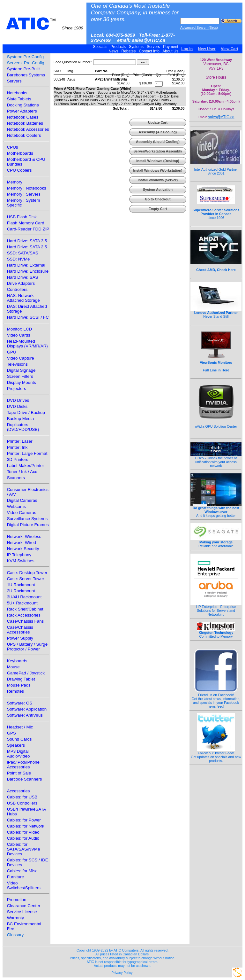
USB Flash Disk (22, 217)
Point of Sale (19, 773)
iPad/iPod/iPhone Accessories (23, 765)
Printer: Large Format (27, 453)
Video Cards (19, 335)
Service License (22, 912)
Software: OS (20, 703)
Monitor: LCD (20, 329)
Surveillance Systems (27, 519)
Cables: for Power (24, 820)
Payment (171, 47)
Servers (153, 47)
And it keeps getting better (216, 510)
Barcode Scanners (25, 779)
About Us (171, 51)
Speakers (16, 745)
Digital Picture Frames (28, 525)
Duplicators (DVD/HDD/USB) (23, 427)
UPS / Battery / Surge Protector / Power (27, 647)
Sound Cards (19, 739)
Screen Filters (20, 376)
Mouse (13, 667)
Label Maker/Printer (26, 466)
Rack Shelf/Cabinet (25, 609)
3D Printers (18, 459)
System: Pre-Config (26, 57)
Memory (15, 182)
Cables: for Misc (22, 871)
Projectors (17, 389)
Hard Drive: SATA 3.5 (27, 241)
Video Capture (21, 358)
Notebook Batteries (25, 123)
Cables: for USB (22, 797)
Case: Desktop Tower (27, 573)
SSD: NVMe (19, 259)
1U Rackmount (21, 585)
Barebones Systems (26, 75)
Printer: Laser (20, 441)
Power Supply (20, 638)
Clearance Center (24, 906)
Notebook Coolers (24, 135)
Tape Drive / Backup (26, 412)
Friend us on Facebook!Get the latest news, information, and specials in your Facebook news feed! (216, 699)
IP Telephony (19, 555)
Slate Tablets (19, 99)
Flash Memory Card (26, 223)
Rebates (128, 51)
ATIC (45, 24)
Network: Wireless (24, 537)
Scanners (16, 478)
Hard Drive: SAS (23, 277)
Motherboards (20, 153)
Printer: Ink (17, 447)
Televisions (17, 364)
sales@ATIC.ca (221, 117)
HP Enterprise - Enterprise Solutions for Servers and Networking (216, 609)
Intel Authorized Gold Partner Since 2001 (216, 168)
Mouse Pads (19, 685)
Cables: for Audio (23, 838)
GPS (11, 733)
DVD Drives (18, 400)
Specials (100, 47)
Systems (136, 47)
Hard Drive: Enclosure (28, 271)
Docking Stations (23, 105)
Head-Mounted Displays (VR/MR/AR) (27, 344)
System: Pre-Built (23, 69)
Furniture (15, 877)
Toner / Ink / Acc (22, 472)
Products (118, 47)
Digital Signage (21, 370)
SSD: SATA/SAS (23, 253)
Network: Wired (22, 543)
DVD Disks (17, 406)
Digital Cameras (22, 500)
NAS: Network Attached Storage (23, 298)
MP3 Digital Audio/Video (19, 754)
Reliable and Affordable (216, 542)
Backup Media (20, 419)
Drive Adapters (21, 283)
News (113, 51)
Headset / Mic (20, 727)
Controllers (17, 289)
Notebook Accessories (28, 129)
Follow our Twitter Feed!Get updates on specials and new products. (216, 755)
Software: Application (27, 709)
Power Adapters (22, 111)
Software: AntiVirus (25, 715)
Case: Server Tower (26, 579)
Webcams (16, 506)
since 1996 (216, 210)
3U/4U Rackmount (24, 597)
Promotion (17, 900)
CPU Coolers (19, 170)
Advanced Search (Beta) (199, 27)
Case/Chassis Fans (26, 621)
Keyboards (17, 661)
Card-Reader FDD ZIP (28, 229)
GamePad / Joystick (26, 673)
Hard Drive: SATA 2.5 (27, 247)
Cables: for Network (26, 826)
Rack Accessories (24, 615)
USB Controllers (22, 803)
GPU (12, 352)
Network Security (23, 549)
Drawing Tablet (21, 679)
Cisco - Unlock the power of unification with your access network (216, 460)
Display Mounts (22, 382)
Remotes (15, 691)
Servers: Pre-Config (26, 63)
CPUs (13, 147)
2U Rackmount (21, 591)
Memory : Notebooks (27, 188)
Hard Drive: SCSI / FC (28, 317)
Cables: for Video (23, 832)
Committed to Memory (216, 633)
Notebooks (17, 93)
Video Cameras (22, 513)
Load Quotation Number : (73, 62)
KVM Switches (21, 561)
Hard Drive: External (26, 265)
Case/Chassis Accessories (20, 630)
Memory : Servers (24, 194)
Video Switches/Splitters (24, 885)
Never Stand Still (216, 313)
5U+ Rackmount (22, 603)
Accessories (19, 791)
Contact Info (149, 51)
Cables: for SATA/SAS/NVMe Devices (24, 849)
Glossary (15, 935)
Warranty (16, 918)
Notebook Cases (23, 117)
